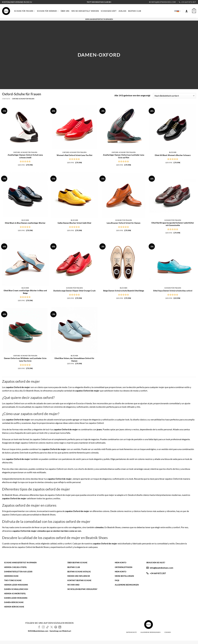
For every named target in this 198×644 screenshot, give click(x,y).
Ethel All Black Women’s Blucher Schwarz (173, 155)
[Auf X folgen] (52, 627)
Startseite (6, 99)
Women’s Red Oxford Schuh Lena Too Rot (74, 155)
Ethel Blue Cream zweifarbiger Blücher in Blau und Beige (25, 292)
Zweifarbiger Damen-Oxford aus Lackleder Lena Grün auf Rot (124, 156)
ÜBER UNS (65, 11)
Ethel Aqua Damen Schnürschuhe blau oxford (173, 291)
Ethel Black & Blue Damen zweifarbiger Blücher (25, 223)
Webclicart (67, 631)
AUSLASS (122, 11)
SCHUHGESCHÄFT (109, 11)
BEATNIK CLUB (135, 11)
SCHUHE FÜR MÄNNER (48, 11)
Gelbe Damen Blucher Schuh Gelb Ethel (74, 223)
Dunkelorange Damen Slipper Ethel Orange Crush (74, 291)
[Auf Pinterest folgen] (56, 627)
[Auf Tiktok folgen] (47, 627)
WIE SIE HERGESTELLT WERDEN (85, 11)
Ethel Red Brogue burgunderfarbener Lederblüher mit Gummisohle (173, 224)
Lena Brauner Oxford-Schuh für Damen (124, 223)
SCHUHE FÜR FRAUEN (25, 11)
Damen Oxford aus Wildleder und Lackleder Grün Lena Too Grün (25, 359)
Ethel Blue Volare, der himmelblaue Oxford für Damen (74, 359)
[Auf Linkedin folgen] (60, 627)
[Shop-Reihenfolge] (174, 96)
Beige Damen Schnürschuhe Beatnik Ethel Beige (124, 291)
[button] (187, 11)
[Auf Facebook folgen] (39, 627)
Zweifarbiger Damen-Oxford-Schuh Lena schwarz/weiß (25, 156)
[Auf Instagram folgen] (43, 627)
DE (178, 11)
